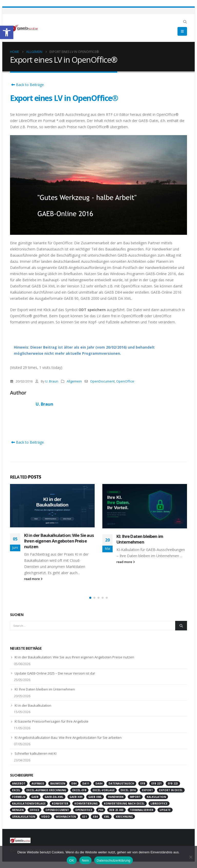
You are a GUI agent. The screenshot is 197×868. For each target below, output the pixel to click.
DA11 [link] (86, 783)
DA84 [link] (99, 783)
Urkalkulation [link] (24, 817)
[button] (90, 598)
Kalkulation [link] (156, 797)
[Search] (181, 626)
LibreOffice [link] (159, 804)
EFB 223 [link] (173, 783)
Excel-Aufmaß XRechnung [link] (46, 790)
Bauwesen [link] (58, 783)
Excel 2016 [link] (128, 790)
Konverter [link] (60, 804)
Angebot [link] (19, 783)
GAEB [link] (35, 797)
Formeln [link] (19, 797)
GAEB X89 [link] (76, 797)
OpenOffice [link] (125, 381)
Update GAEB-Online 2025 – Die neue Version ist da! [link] (55, 673)
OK (72, 860)
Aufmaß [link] (38, 783)
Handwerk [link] (116, 797)
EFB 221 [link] (156, 783)
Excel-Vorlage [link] (104, 790)
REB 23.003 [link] (116, 810)
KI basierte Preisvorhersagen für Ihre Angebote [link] (52, 721)
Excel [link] (16, 790)
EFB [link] (143, 783)
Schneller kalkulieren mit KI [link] (36, 753)
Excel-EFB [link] (79, 790)
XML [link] (107, 817)
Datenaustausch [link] (121, 783)
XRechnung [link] (124, 817)
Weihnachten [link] (66, 817)
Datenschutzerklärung (114, 860)
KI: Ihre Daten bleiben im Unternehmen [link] (140, 539)
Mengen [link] (18, 810)
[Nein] (191, 857)
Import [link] (135, 797)
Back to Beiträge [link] (27, 85)
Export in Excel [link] (171, 790)
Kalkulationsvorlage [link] (29, 804)
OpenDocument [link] (102, 381)
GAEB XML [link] (95, 797)
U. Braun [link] (52, 381)
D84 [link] (74, 783)
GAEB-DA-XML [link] (54, 797)
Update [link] (165, 810)
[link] (7, 32)
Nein (85, 860)
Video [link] (46, 817)
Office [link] (35, 810)
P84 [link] (101, 810)
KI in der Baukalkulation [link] (33, 705)
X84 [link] (95, 817)
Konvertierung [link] (86, 804)
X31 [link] (85, 817)
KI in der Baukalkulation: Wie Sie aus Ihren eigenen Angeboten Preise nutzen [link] (59, 541)
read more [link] (33, 579)
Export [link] (147, 790)
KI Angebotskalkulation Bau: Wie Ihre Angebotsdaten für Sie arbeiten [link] (68, 738)
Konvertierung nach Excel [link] (124, 804)
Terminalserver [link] (142, 810)
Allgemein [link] (74, 381)
